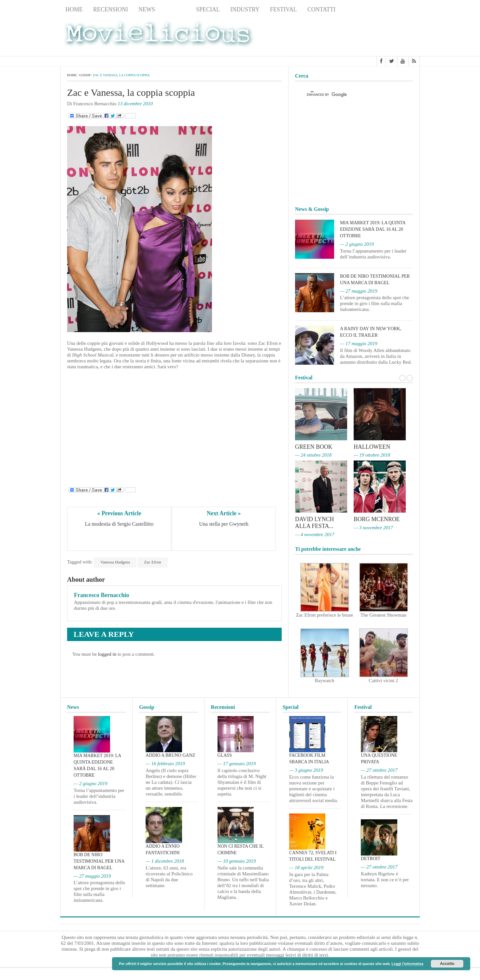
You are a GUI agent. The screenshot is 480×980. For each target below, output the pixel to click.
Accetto (447, 964)
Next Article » (224, 513)
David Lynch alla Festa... (315, 522)
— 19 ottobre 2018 (372, 455)
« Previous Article (119, 513)
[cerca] (348, 95)
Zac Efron (153, 562)
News (147, 9)
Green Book (314, 447)
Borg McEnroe (377, 519)
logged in (107, 654)
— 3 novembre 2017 (373, 527)
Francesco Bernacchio (101, 595)
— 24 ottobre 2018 (313, 455)
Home (74, 9)
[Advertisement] (368, 36)
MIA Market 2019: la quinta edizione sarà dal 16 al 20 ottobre (373, 229)
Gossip (176, 9)
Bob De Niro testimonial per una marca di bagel (99, 860)
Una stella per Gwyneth (224, 524)
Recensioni (111, 9)
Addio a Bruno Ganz (170, 755)
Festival (283, 9)
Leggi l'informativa (408, 964)
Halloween (372, 447)
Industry (245, 9)
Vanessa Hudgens (115, 562)
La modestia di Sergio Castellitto (119, 524)
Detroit (371, 858)
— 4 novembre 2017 (315, 534)
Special (208, 9)
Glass (225, 755)
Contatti (322, 9)
